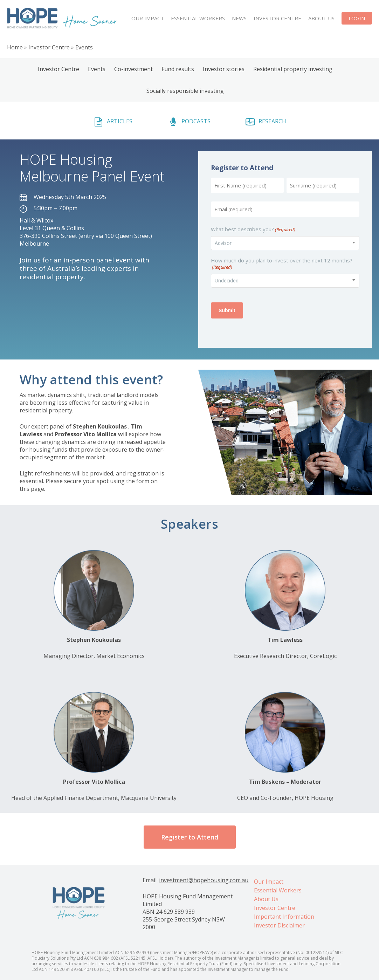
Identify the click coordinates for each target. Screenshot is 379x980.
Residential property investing (293, 69)
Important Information (284, 917)
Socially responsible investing (185, 91)
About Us (266, 899)
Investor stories (224, 69)
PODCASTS (196, 121)
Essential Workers (278, 890)
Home (15, 47)
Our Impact (269, 882)
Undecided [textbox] (227, 280)
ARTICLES (120, 121)
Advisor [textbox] (223, 243)
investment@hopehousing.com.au (204, 880)
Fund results (178, 69)
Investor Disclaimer (279, 925)
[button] (190, 837)
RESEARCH (272, 121)
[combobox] (285, 243)
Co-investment (133, 69)
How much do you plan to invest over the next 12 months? (282, 264)
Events (97, 69)
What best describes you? (253, 229)
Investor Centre (49, 47)
